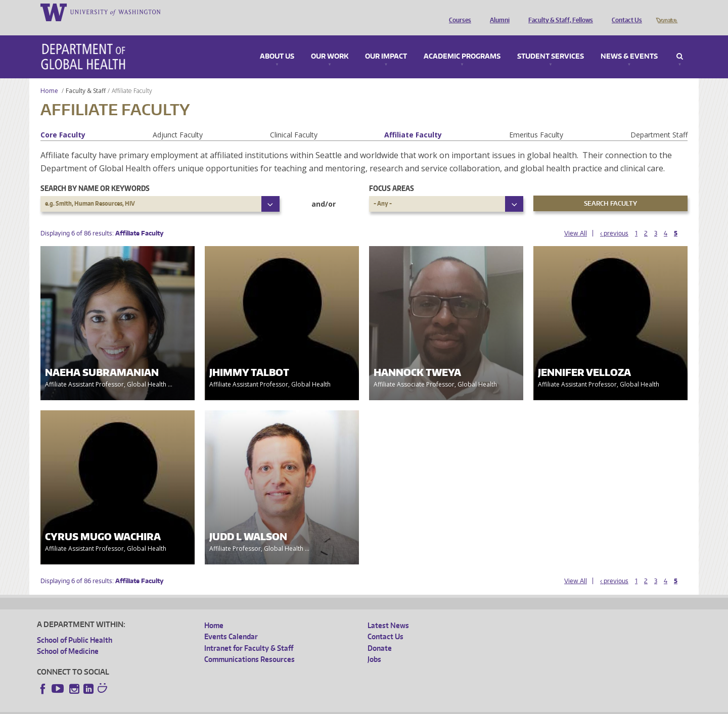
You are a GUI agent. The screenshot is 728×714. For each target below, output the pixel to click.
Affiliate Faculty (413, 121)
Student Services (551, 42)
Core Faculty (63, 121)
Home (49, 77)
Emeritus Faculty (536, 121)
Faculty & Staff (86, 77)
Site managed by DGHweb (271, 706)
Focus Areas (392, 174)
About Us (277, 42)
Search (680, 42)
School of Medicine (68, 637)
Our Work (330, 42)
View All (576, 219)
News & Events (629, 42)
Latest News (388, 611)
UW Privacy (170, 706)
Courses (458, 12)
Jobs (374, 645)
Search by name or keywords (95, 174)
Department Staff (659, 121)
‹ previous (614, 219)
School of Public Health (75, 626)
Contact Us (624, 12)
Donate (666, 12)
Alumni (497, 12)
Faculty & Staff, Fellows (558, 12)
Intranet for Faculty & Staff (249, 634)
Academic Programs (462, 42)
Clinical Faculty (294, 121)
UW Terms (211, 706)
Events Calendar (231, 622)
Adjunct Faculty (178, 121)
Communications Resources (249, 645)
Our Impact (386, 42)
